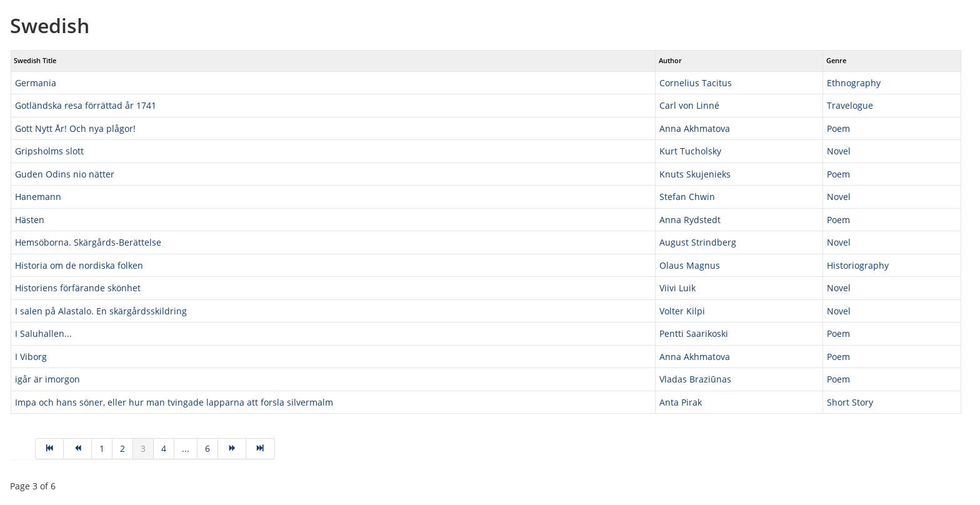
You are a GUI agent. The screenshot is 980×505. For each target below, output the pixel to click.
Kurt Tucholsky (690, 151)
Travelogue (850, 105)
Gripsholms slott (49, 151)
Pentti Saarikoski (694, 333)
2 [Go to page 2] (122, 448)
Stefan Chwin (687, 197)
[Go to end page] (260, 449)
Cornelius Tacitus (696, 83)
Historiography (858, 265)
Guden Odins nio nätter (65, 174)
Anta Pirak (681, 402)
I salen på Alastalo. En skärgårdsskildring (101, 311)
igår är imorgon (47, 379)
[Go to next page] (232, 449)
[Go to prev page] (78, 449)
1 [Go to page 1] (102, 448)
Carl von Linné (689, 105)
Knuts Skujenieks (695, 174)
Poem (838, 128)
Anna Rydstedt (690, 220)
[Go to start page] (49, 449)
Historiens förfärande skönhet (78, 288)
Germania (36, 83)
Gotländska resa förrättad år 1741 (86, 105)
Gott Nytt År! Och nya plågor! (75, 128)
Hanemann (38, 197)
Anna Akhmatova (695, 128)
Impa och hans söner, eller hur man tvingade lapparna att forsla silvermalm (174, 402)
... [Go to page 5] (186, 448)
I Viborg (31, 357)
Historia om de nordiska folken (79, 265)
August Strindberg (698, 242)
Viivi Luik (677, 288)
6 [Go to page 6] (207, 448)
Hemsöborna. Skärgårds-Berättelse (88, 242)
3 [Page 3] (143, 448)
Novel (839, 151)
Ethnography (854, 83)
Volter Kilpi (682, 311)
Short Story (850, 402)
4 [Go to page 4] (164, 448)
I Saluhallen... (43, 333)
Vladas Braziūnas (695, 379)
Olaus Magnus (690, 265)
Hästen (30, 220)
